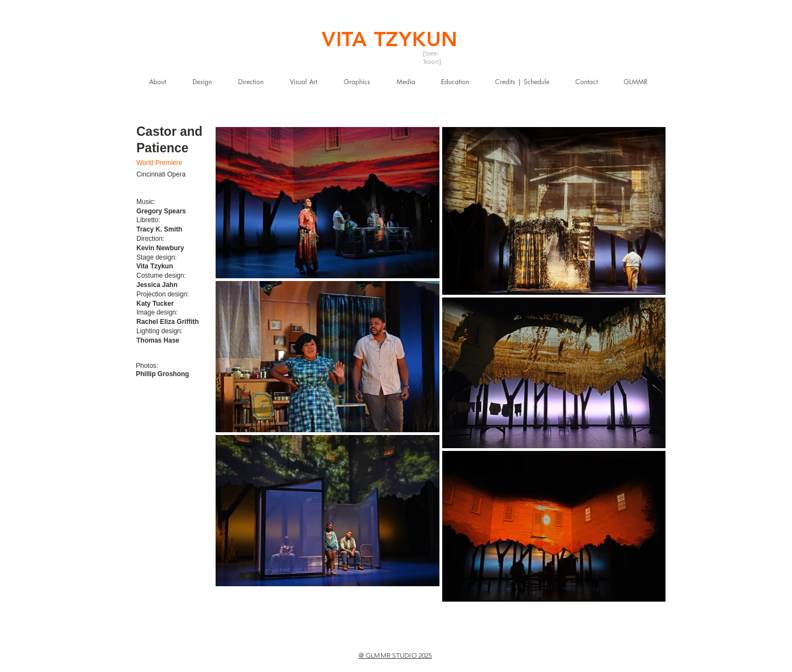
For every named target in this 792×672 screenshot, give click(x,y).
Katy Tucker (155, 304)
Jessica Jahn (157, 285)
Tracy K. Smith (159, 229)
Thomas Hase (158, 340)
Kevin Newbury (160, 248)
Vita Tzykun (155, 266)
